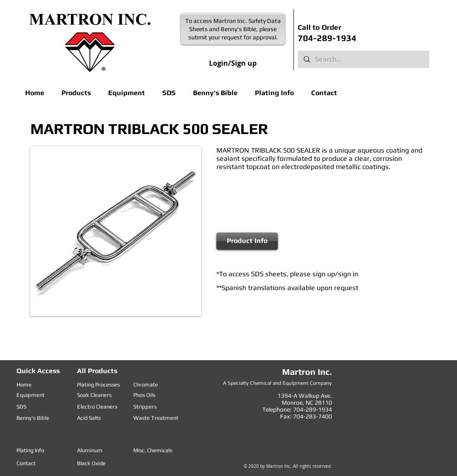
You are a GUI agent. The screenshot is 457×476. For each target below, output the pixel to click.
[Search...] (363, 59)
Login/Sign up (233, 63)
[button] (76, 93)
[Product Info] (247, 241)
